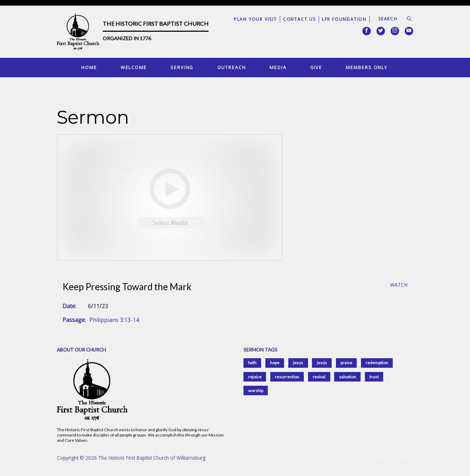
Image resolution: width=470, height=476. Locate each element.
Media (278, 67)
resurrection (287, 377)
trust (374, 377)
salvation (348, 377)
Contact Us (299, 19)
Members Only (367, 67)
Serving (182, 67)
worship (256, 390)
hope (275, 363)
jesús (322, 363)
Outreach (232, 67)
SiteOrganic (396, 458)
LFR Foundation (344, 19)
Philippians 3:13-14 (114, 320)
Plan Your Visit (255, 19)
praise (346, 363)
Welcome (134, 67)
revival (319, 377)
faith (252, 363)
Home (89, 67)
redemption (377, 363)
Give (316, 67)
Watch (399, 285)
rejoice (255, 377)
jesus (298, 363)
